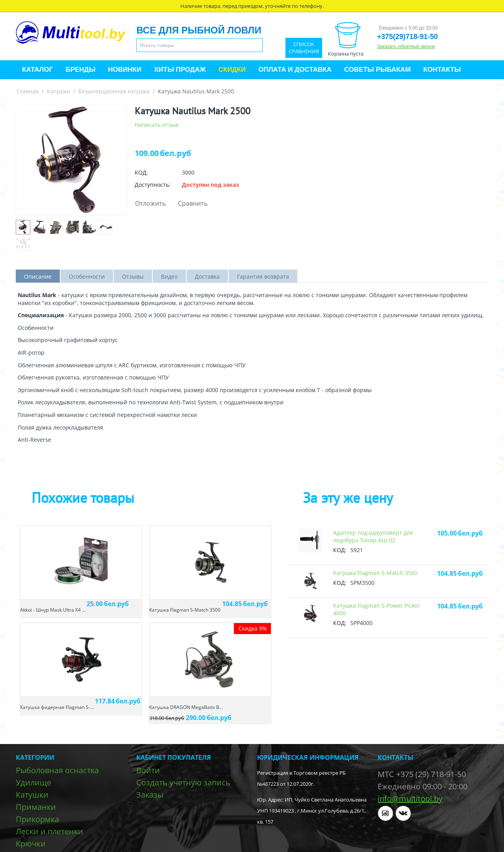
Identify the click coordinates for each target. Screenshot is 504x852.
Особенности (87, 276)
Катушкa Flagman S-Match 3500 (185, 610)
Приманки (36, 807)
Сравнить (193, 203)
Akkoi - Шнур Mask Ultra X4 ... (53, 610)
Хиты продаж (180, 70)
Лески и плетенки (49, 831)
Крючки (31, 844)
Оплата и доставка (295, 70)
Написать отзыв (157, 125)
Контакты (442, 70)
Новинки (125, 70)
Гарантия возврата (263, 276)
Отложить (150, 203)
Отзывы (133, 276)
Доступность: (153, 185)
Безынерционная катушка (114, 91)
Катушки (58, 91)
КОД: (141, 172)
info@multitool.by (410, 799)
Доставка (207, 276)
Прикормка (37, 819)
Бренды (80, 70)
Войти (148, 770)
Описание (38, 276)
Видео (169, 276)
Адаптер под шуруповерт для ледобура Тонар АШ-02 (373, 536)
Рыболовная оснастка (57, 770)
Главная (28, 91)
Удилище (33, 782)
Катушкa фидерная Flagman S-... (57, 707)
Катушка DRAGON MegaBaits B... (186, 707)
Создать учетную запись (183, 782)
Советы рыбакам (377, 70)
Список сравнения (304, 48)
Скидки (232, 70)
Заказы (150, 795)
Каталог (37, 70)
